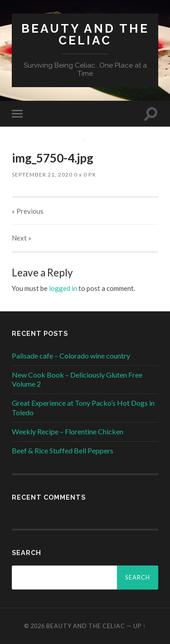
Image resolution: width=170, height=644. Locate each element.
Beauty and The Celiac (85, 34)
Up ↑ (140, 626)
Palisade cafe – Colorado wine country (71, 356)
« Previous (28, 211)
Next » (22, 238)
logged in (63, 288)
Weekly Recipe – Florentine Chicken (68, 431)
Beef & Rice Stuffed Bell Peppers (63, 450)
